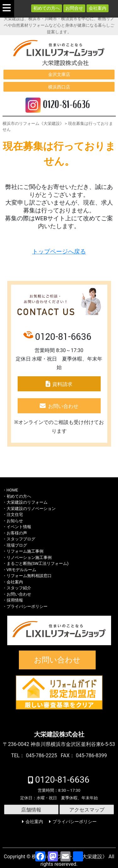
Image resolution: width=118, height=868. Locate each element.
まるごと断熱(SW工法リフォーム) (38, 563)
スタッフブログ (21, 539)
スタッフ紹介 (19, 588)
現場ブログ (17, 545)
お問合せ (74, 8)
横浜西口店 (59, 87)
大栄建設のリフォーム (27, 502)
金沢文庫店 (59, 74)
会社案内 (98, 8)
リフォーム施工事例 (25, 551)
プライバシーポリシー (27, 606)
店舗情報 (31, 810)
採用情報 (15, 600)
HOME (12, 490)
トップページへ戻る (59, 252)
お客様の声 (17, 533)
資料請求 (62, 384)
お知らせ (15, 521)
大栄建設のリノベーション (31, 509)
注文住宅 (15, 514)
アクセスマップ (87, 810)
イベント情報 (19, 527)
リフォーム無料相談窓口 (29, 576)
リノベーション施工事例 (29, 557)
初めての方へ (47, 8)
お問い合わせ (63, 406)
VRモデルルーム (21, 570)
